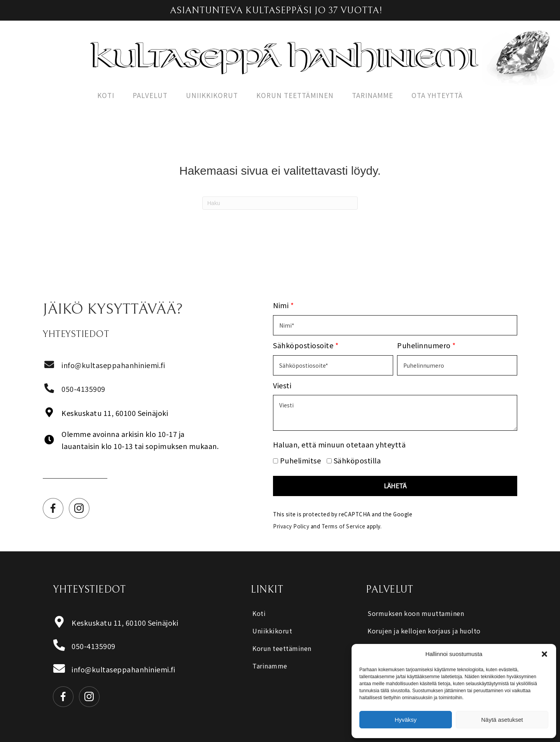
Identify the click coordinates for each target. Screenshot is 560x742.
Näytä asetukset (502, 720)
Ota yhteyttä (437, 95)
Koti (106, 95)
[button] (544, 654)
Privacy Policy (291, 526)
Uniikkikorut (212, 95)
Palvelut (150, 95)
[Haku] (280, 203)
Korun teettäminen (295, 95)
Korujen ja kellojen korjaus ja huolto (424, 631)
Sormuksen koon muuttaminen (416, 613)
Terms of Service (344, 526)
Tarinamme (373, 95)
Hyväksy (406, 720)
